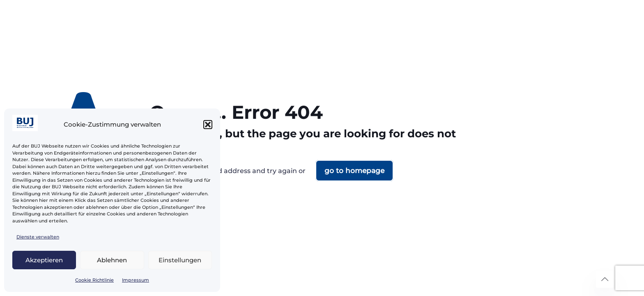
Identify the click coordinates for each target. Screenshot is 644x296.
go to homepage (354, 171)
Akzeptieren (44, 260)
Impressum (136, 280)
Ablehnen (112, 260)
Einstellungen (180, 260)
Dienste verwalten (38, 237)
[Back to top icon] (605, 279)
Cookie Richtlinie (94, 280)
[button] (208, 125)
